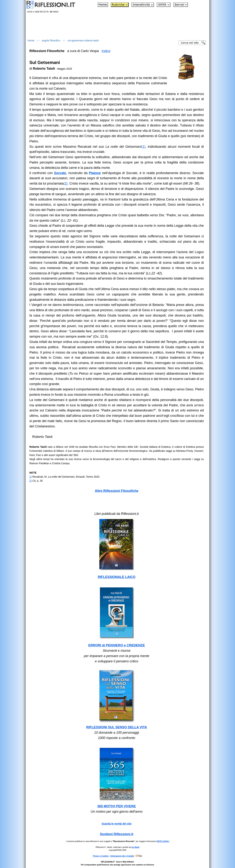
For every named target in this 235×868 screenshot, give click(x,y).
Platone (95, 173)
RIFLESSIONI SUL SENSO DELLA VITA (117, 727)
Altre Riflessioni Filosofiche (116, 491)
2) (30, 481)
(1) (143, 147)
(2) (66, 183)
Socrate (60, 173)
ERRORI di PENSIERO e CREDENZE (117, 645)
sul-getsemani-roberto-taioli (83, 41)
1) (30, 477)
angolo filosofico (51, 41)
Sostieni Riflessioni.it (117, 834)
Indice (106, 51)
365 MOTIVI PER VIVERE (117, 806)
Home (31, 41)
